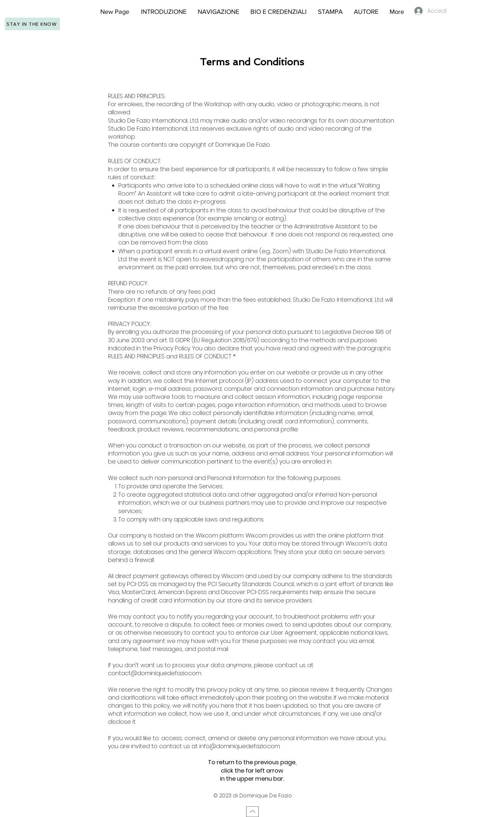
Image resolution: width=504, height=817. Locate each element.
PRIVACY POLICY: (129, 324)
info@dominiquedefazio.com (240, 746)
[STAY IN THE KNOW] (32, 24)
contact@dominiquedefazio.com (155, 673)
